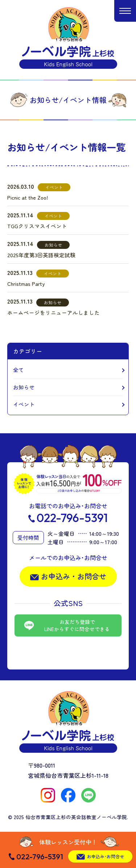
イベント (24, 404)
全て (18, 370)
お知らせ (24, 387)
